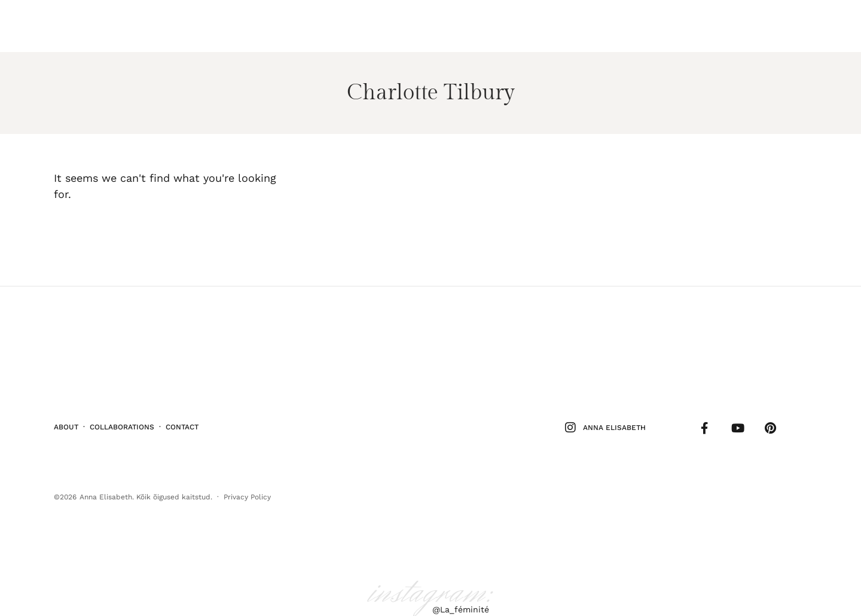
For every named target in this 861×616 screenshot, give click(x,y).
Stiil (87, 26)
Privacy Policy (247, 491)
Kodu (143, 26)
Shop (806, 26)
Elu (115, 26)
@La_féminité (461, 603)
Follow (769, 26)
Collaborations (122, 423)
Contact (182, 423)
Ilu (60, 26)
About (66, 423)
